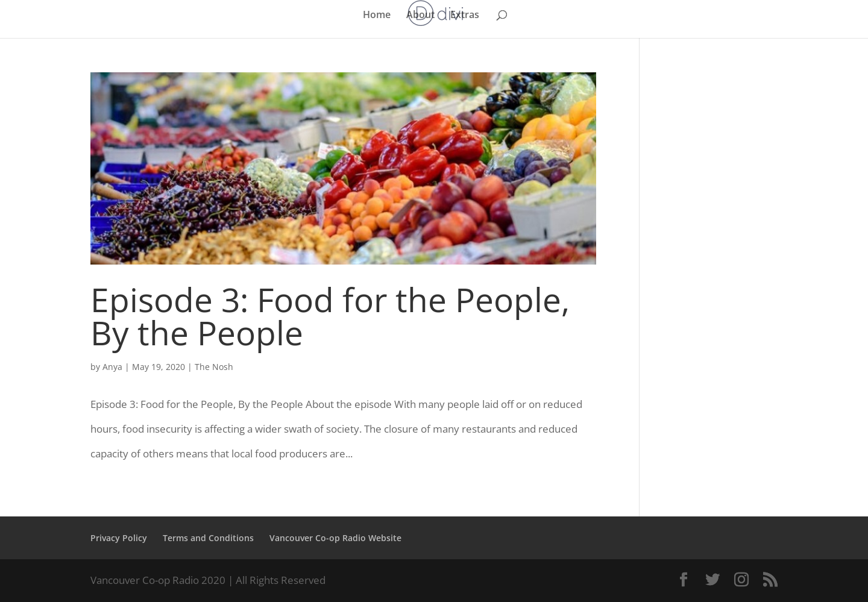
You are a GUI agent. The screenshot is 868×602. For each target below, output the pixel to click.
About (420, 16)
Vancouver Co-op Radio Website (335, 538)
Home (377, 16)
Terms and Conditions (208, 538)
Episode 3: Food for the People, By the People (330, 316)
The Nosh (214, 367)
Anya (112, 367)
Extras (465, 16)
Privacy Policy (119, 538)
